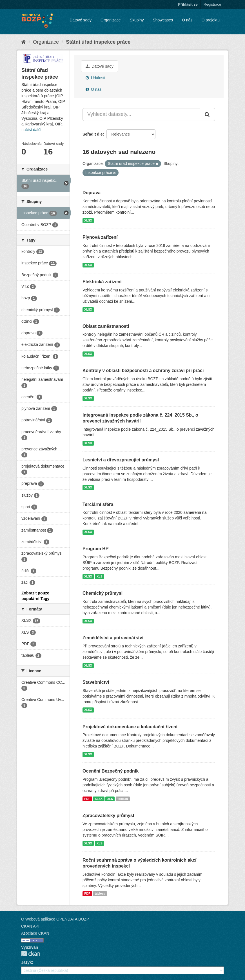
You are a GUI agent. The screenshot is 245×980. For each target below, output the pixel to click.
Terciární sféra (98, 504)
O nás (187, 20)
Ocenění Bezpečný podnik (111, 771)
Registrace (212, 4)
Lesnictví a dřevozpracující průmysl (121, 460)
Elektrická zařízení (102, 282)
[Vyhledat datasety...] (141, 114)
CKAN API (30, 926)
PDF (87, 799)
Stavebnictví (96, 682)
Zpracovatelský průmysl (108, 816)
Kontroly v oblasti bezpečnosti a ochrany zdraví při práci (143, 370)
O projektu (211, 20)
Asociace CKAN (35, 933)
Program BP (95, 549)
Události (95, 78)
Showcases (163, 20)
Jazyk (26, 962)
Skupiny (137, 20)
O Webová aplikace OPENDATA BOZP (55, 919)
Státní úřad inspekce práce (98, 42)
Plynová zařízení (100, 237)
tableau (123, 799)
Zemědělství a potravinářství (113, 638)
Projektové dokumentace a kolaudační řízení (130, 727)
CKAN (31, 954)
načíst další (31, 130)
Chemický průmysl (103, 593)
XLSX (88, 220)
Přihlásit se (188, 4)
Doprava (92, 193)
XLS (99, 576)
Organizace (111, 20)
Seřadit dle (93, 134)
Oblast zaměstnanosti (106, 326)
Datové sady (81, 20)
